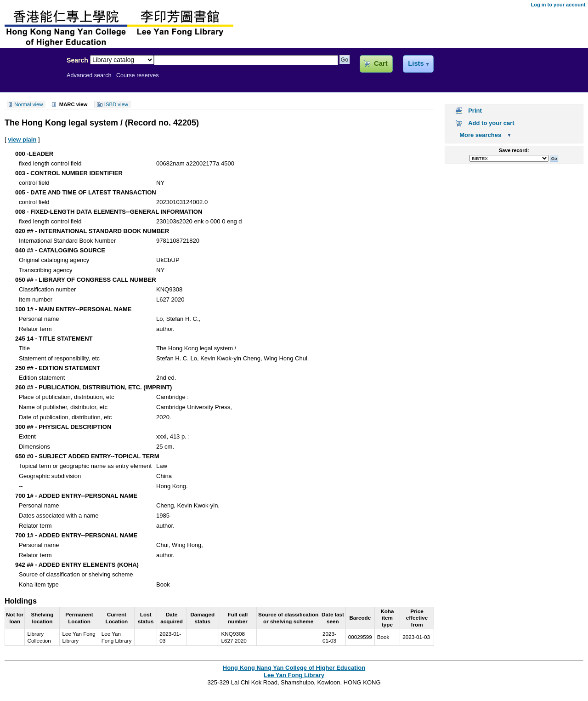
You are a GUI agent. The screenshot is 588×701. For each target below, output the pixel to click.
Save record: (514, 150)
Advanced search (89, 75)
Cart (381, 63)
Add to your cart (491, 123)
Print (475, 111)
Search (77, 60)
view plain (22, 140)
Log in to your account (558, 5)
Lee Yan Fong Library (31, 80)
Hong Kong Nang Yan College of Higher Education (294, 668)
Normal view (28, 104)
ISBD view (116, 104)
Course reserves (138, 75)
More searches (480, 135)
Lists (416, 63)
